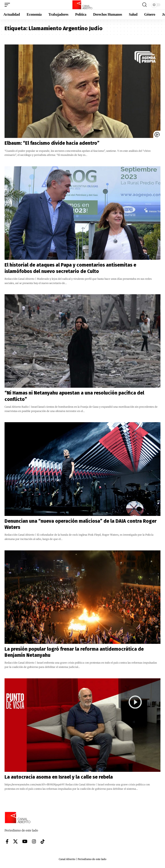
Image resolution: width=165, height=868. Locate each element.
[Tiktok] (43, 841)
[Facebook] (7, 841)
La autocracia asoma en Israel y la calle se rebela (59, 777)
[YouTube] (25, 841)
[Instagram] (34, 841)
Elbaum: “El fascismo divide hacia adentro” (52, 143)
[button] (8, 5)
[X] (15, 841)
